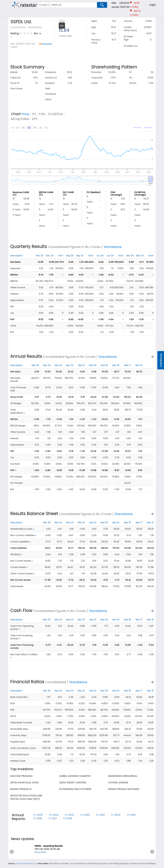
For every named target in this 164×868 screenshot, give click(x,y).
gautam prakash (21, 776)
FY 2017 (53, 818)
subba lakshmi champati (75, 776)
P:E (34, 114)
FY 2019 (131, 815)
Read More (40, 852)
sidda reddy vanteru (73, 783)
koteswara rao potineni (75, 789)
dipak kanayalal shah (24, 783)
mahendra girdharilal (123, 776)
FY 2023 (70, 815)
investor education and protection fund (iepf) (26, 797)
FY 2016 (68, 818)
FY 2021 (100, 815)
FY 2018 (38, 818)
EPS (35, 119)
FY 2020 (116, 815)
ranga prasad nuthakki (124, 789)
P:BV (42, 114)
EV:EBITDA (55, 114)
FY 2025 (38, 815)
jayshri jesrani (118, 783)
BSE (62, 26)
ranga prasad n (21, 789)
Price (25, 114)
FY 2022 (85, 815)
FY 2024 (54, 815)
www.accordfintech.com (26, 863)
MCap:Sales (20, 119)
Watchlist (47, 44)
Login (152, 5)
